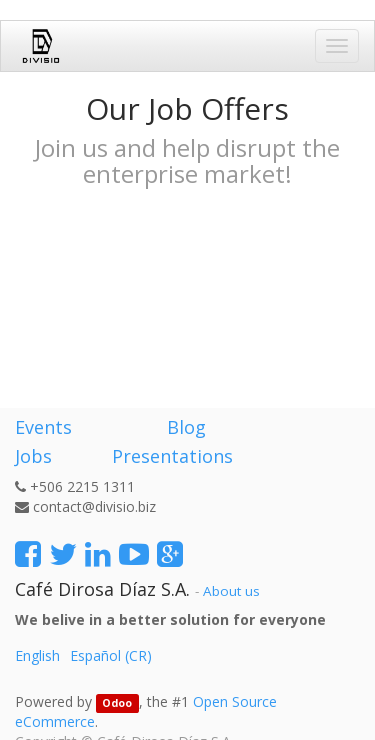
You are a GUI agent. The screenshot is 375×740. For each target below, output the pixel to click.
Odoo (117, 703)
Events (43, 427)
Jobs (33, 456)
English (37, 655)
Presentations (170, 456)
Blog (186, 427)
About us (231, 591)
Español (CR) (111, 655)
